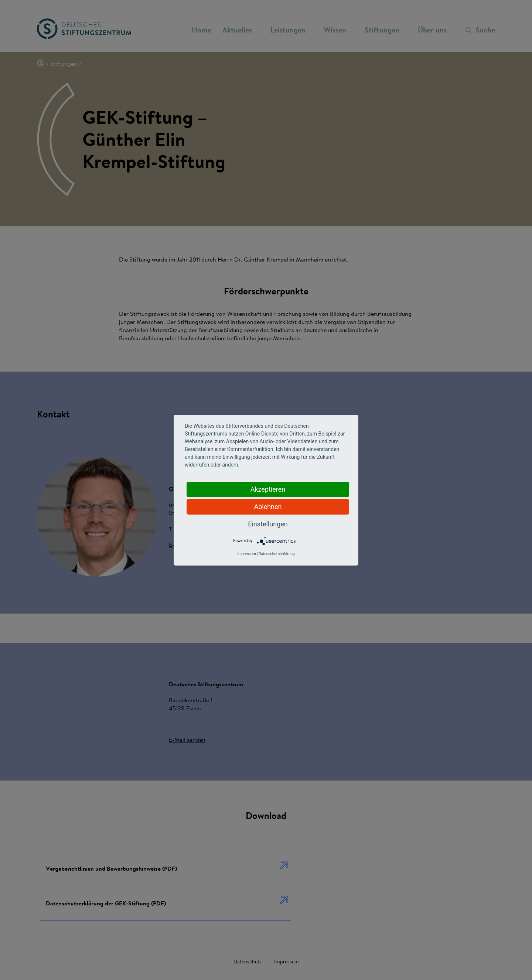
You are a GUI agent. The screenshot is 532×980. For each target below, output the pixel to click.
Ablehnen (268, 507)
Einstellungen (268, 524)
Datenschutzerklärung (277, 554)
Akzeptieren (268, 489)
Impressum (246, 554)
